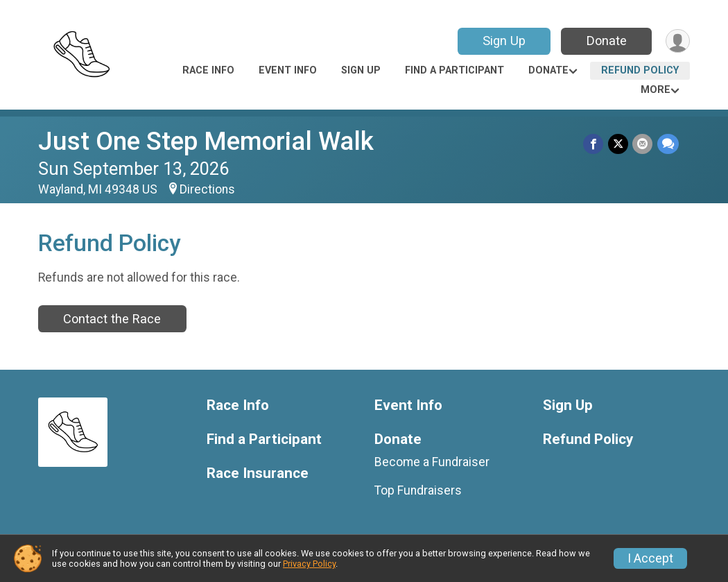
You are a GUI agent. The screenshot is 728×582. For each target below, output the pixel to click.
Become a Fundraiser (432, 462)
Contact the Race (112, 319)
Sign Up (503, 41)
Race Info (208, 70)
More (656, 90)
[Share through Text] (668, 144)
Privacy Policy (309, 564)
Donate (605, 41)
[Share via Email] (643, 144)
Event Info (288, 70)
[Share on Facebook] (595, 144)
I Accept (650, 558)
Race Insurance (258, 473)
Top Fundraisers (418, 490)
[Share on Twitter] (619, 144)
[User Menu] (677, 41)
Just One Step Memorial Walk (206, 141)
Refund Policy (640, 70)
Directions (207, 189)
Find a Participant (454, 70)
